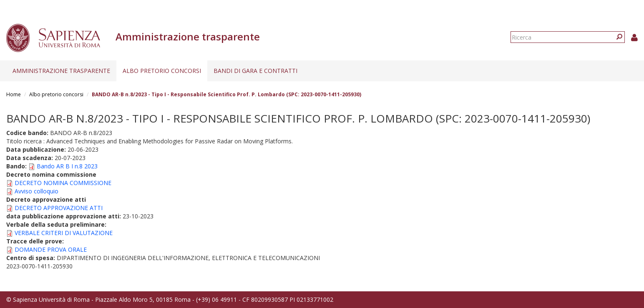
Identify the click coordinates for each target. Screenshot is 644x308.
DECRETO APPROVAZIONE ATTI (59, 208)
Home (14, 94)
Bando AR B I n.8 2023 (67, 166)
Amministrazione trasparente (61, 71)
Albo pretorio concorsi (162, 71)
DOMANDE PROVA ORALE (51, 249)
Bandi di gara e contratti (255, 71)
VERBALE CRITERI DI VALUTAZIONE (64, 233)
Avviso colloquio (36, 191)
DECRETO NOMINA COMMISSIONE (63, 183)
